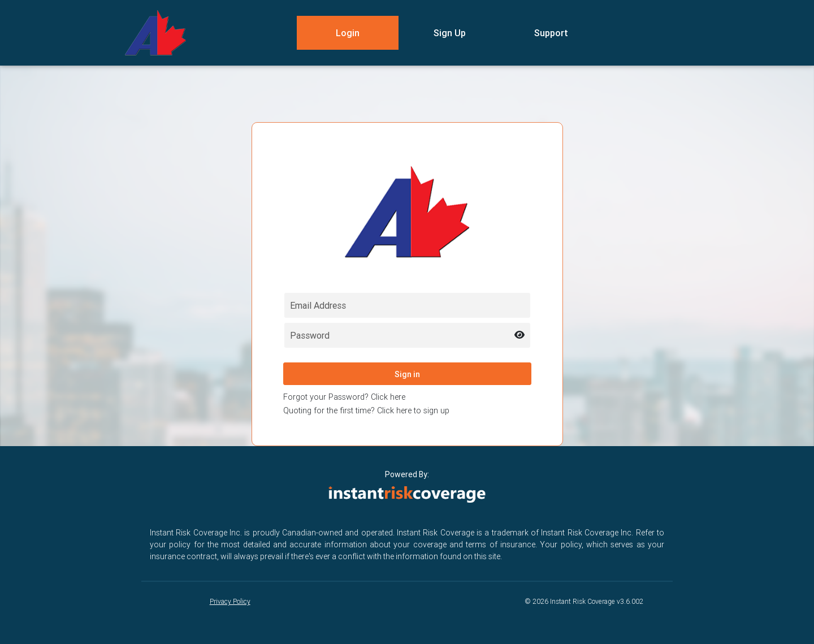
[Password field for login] (407, 335)
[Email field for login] (407, 305)
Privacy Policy (230, 601)
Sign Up (450, 33)
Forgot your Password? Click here (344, 397)
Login (348, 33)
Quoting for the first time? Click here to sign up (366, 410)
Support (551, 33)
